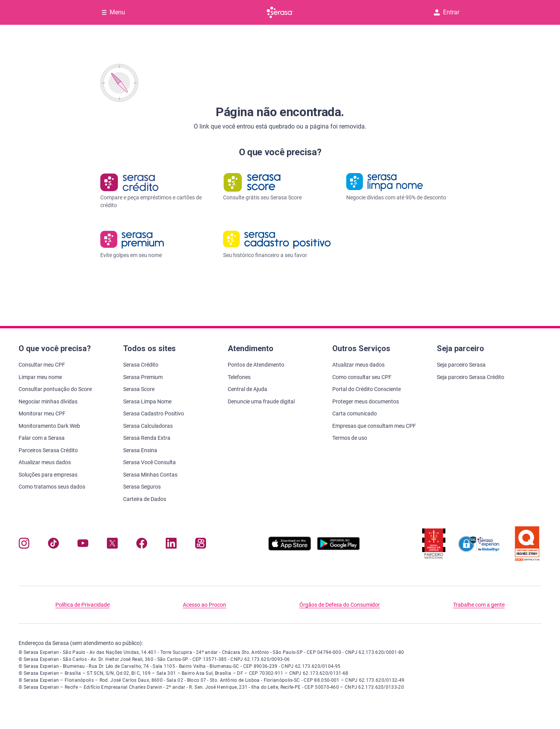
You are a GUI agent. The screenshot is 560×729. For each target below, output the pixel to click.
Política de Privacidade (82, 605)
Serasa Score (139, 389)
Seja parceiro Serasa (461, 365)
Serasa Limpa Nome (147, 401)
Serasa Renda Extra (147, 438)
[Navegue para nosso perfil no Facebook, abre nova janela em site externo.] (142, 545)
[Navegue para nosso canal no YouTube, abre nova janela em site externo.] (83, 545)
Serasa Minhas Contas (150, 475)
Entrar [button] (447, 12)
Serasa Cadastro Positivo (154, 413)
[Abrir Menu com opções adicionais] (113, 12)
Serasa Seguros (142, 487)
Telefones (239, 377)
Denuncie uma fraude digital (261, 401)
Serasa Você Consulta (149, 462)
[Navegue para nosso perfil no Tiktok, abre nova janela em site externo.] (53, 545)
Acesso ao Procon (204, 605)
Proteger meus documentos (366, 401)
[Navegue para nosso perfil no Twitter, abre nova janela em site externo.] (112, 545)
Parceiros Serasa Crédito (48, 450)
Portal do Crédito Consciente (367, 389)
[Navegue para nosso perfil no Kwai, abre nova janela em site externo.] (201, 545)
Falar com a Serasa (42, 438)
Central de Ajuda (247, 389)
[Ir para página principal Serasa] (280, 12)
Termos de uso (350, 438)
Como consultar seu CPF (362, 377)
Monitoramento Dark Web (49, 426)
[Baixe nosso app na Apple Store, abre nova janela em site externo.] (290, 548)
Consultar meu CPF (42, 365)
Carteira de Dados (145, 499)
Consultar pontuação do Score (55, 389)
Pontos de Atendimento (256, 365)
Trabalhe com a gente (479, 605)
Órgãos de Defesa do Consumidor (340, 605)
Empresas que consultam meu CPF (374, 426)
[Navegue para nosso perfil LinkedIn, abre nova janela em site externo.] (171, 545)
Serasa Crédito (141, 365)
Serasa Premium (143, 377)
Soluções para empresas (48, 475)
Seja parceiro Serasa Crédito (471, 377)
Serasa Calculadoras (148, 426)
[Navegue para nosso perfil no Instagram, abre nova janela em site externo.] (24, 545)
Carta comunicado (355, 413)
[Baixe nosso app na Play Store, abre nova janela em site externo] (338, 548)
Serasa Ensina (140, 450)
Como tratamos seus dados (52, 487)
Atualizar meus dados (45, 462)
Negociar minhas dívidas (48, 401)
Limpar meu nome (40, 377)
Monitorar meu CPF (42, 413)
